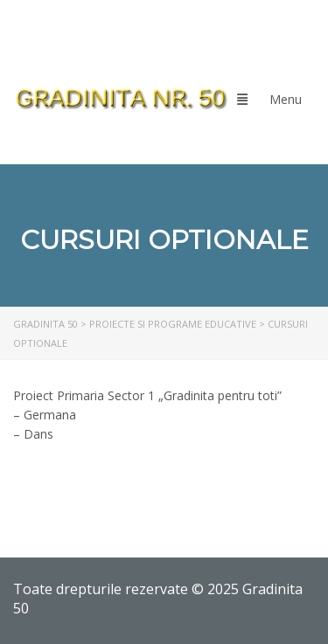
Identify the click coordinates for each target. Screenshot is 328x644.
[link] (121, 99)
